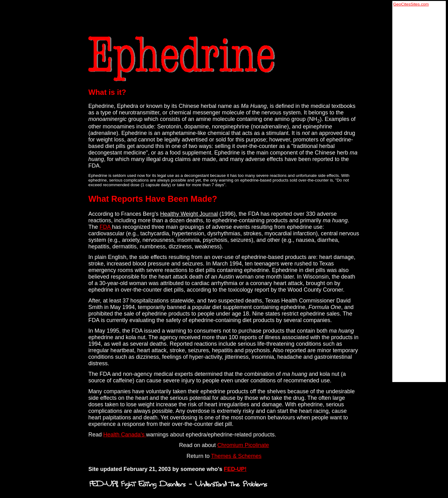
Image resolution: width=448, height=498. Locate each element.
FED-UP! (235, 469)
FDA (106, 227)
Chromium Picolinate (243, 445)
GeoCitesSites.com (411, 4)
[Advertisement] (418, 100)
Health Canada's (125, 435)
